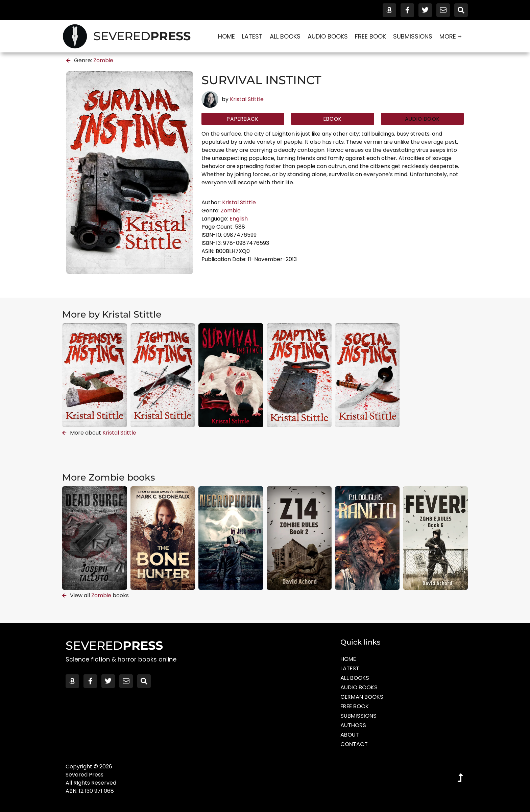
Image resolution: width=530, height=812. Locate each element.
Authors (354, 725)
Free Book (370, 36)
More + (452, 36)
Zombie (103, 60)
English (239, 220)
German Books (364, 697)
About (351, 735)
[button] (422, 119)
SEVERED (142, 36)
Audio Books (328, 36)
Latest (252, 36)
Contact (355, 744)
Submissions (413, 36)
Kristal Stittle (247, 99)
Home (226, 36)
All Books (285, 36)
